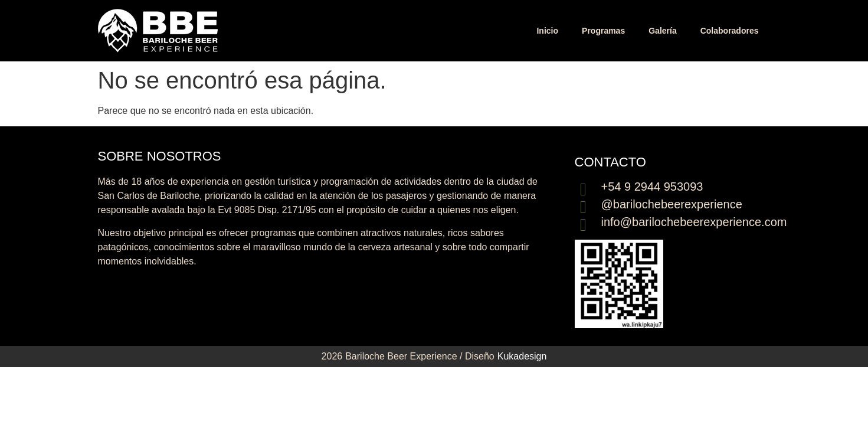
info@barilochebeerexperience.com (694, 222)
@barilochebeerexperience (672, 204)
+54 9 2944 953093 (652, 187)
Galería (662, 31)
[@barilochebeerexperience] (584, 207)
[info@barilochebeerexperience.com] (584, 225)
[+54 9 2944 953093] (584, 189)
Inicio (547, 31)
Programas (603, 31)
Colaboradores (730, 31)
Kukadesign (522, 356)
